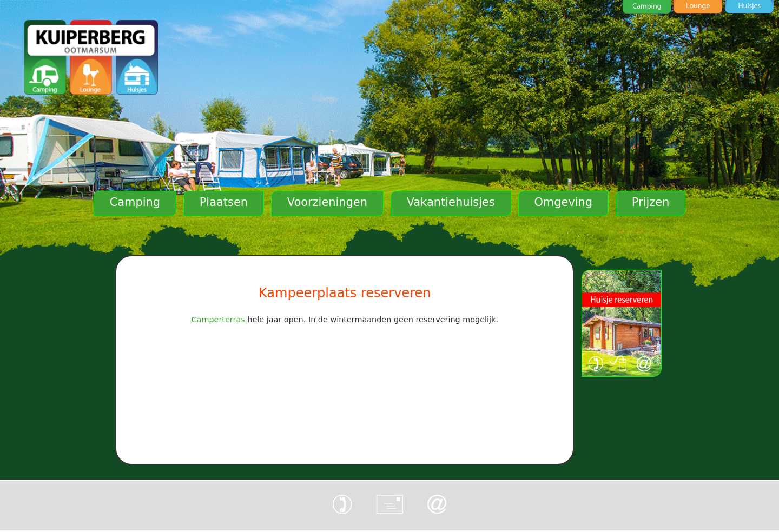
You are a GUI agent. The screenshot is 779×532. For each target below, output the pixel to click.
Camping (135, 202)
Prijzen (651, 202)
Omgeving (563, 202)
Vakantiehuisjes (451, 202)
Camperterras (218, 320)
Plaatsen (224, 202)
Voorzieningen (327, 202)
